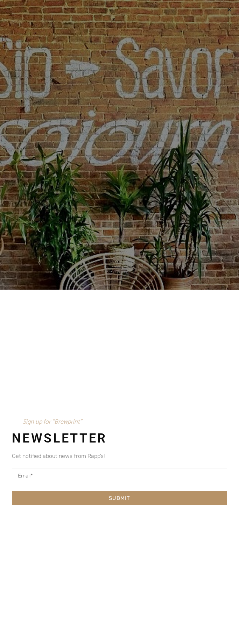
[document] (119, 322)
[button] (229, 10)
